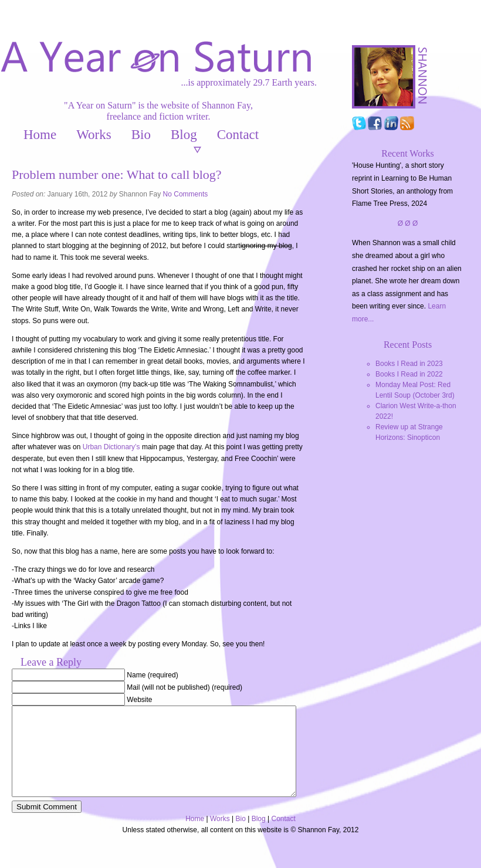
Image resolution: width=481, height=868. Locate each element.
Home (40, 135)
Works (94, 135)
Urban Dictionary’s (111, 447)
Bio (141, 135)
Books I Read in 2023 (409, 364)
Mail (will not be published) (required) (184, 687)
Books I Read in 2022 (409, 374)
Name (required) (152, 675)
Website (139, 700)
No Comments (186, 194)
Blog (184, 135)
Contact (238, 135)
